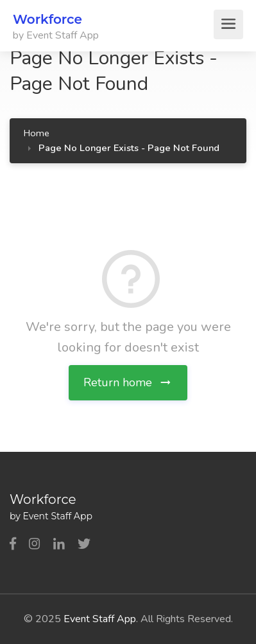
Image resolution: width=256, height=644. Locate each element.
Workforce (47, 19)
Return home (128, 382)
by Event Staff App (56, 35)
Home (37, 133)
